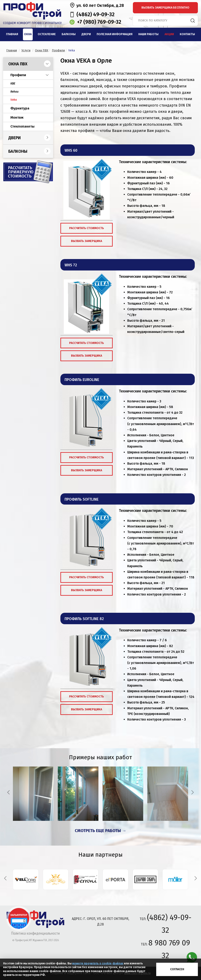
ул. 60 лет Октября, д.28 (100, 5)
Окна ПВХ (18, 64)
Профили (18, 75)
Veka (14, 100)
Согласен (177, 969)
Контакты (187, 34)
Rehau (14, 92)
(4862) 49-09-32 (96, 15)
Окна (28, 34)
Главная (12, 34)
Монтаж (17, 117)
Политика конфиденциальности (36, 933)
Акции (169, 34)
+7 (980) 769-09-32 (99, 22)
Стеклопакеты (22, 126)
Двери (86, 34)
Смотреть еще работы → (100, 831)
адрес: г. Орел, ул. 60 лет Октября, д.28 (100, 922)
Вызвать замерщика (87, 241)
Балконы (69, 34)
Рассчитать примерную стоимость (21, 172)
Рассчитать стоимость (87, 228)
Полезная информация (115, 34)
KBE (13, 84)
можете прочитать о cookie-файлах (98, 963)
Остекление (47, 34)
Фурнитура (20, 108)
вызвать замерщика (165, 8)
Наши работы (148, 34)
